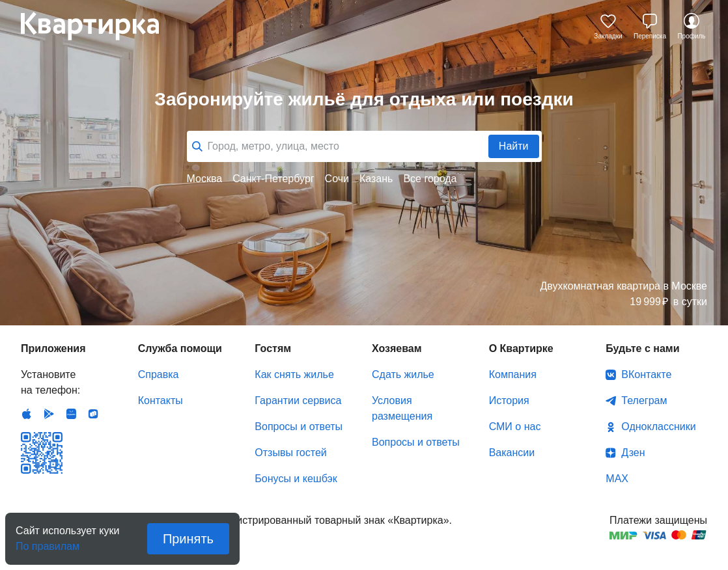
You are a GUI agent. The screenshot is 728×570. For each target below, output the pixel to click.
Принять (188, 539)
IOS (27, 414)
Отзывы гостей (290, 453)
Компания (513, 374)
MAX (617, 479)
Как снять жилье (294, 374)
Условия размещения (402, 408)
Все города (430, 179)
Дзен (633, 453)
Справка (159, 374)
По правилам (48, 542)
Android (49, 414)
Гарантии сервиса (298, 400)
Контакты (161, 400)
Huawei (71, 414)
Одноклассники (658, 427)
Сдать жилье (403, 374)
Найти (514, 146)
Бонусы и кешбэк (296, 479)
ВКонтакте (646, 374)
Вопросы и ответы (299, 427)
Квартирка (99, 26)
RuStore (93, 414)
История (509, 400)
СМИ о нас (515, 427)
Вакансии (512, 453)
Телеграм (644, 400)
